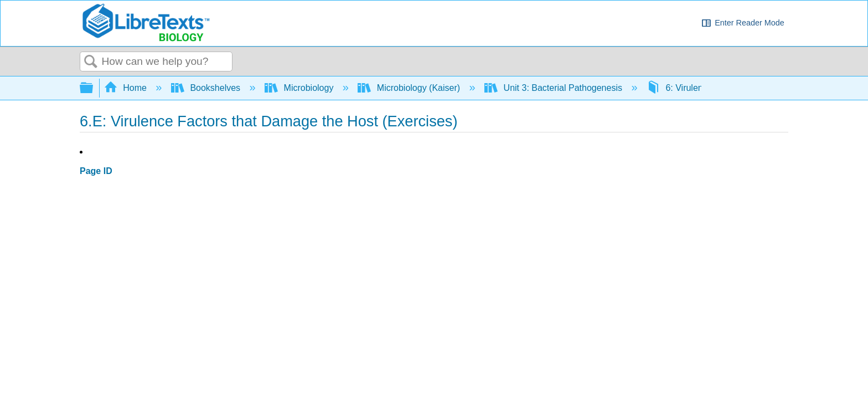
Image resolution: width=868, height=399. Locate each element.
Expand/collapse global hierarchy (94, 88)
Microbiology (300, 88)
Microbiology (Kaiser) (410, 88)
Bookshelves (207, 88)
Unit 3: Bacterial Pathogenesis (554, 88)
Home (127, 88)
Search (91, 62)
